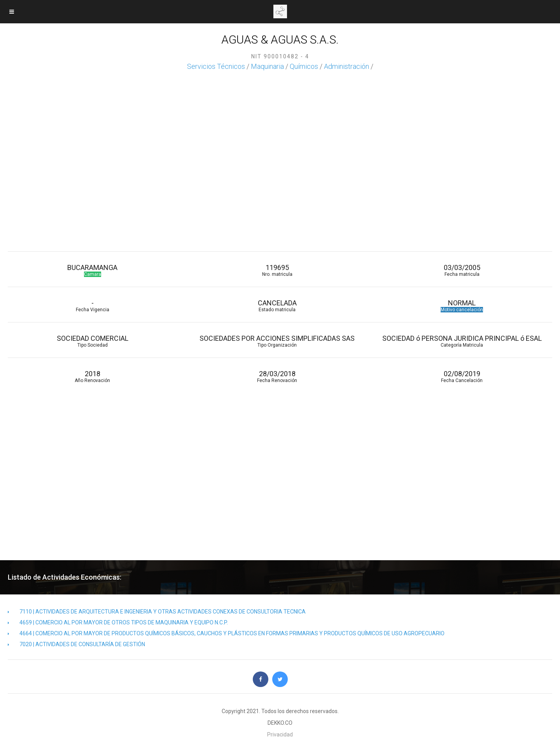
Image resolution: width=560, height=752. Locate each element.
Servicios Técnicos (216, 66)
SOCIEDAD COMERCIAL (92, 341)
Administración (346, 66)
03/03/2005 (462, 270)
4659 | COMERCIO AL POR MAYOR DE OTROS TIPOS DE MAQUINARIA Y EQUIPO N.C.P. (118, 622)
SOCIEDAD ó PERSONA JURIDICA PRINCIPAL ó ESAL (462, 341)
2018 (92, 376)
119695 (277, 270)
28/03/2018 (277, 376)
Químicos (304, 66)
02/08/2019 (462, 376)
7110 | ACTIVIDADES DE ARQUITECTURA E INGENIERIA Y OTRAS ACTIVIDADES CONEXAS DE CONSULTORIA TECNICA (157, 612)
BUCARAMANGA (92, 270)
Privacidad (280, 734)
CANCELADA (277, 306)
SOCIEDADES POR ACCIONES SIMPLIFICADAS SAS (277, 341)
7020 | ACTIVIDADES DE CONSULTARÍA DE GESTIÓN (76, 644)
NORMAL (462, 306)
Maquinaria (267, 66)
